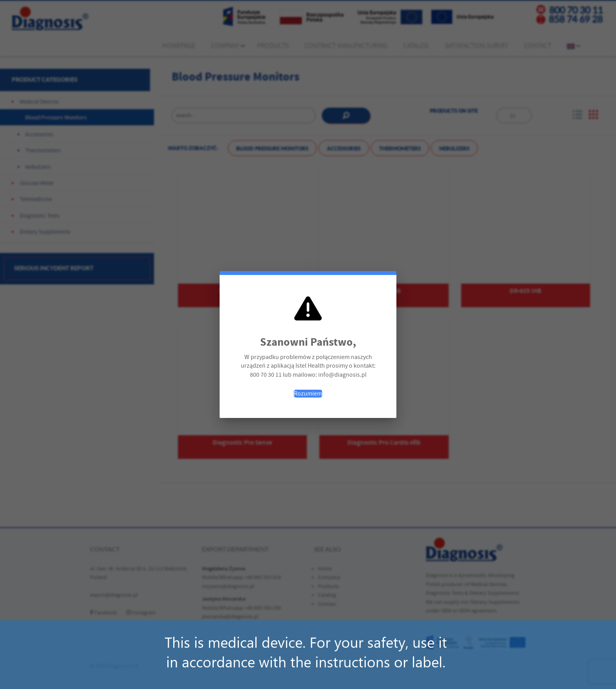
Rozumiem (308, 394)
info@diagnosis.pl (342, 375)
